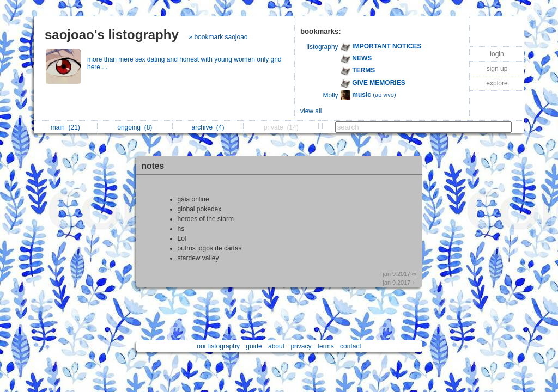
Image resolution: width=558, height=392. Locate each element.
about (276, 346)
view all (311, 111)
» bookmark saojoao (218, 37)
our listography (218, 346)
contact (351, 346)
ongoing (135, 127)
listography (323, 47)
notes (153, 166)
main (65, 127)
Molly (331, 95)
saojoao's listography (112, 35)
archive (208, 127)
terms (326, 346)
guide (254, 346)
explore (497, 83)
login (497, 54)
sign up (497, 69)
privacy (301, 346)
